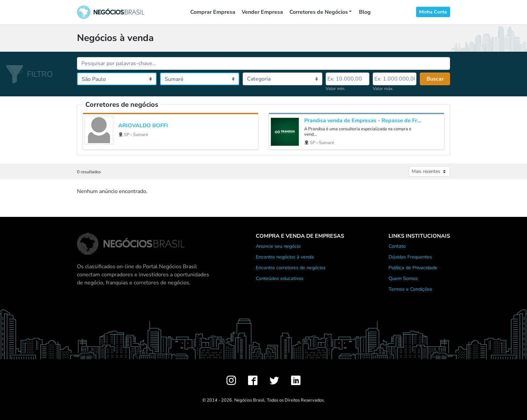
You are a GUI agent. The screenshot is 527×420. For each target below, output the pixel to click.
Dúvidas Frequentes (410, 257)
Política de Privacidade (413, 268)
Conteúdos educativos (280, 278)
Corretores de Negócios (319, 12)
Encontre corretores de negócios (291, 268)
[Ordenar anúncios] (429, 171)
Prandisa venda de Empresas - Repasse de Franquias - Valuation (364, 121)
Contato (397, 246)
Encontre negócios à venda (285, 257)
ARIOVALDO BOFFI (143, 126)
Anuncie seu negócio (278, 246)
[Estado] (117, 79)
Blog (365, 12)
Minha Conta (433, 12)
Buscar (435, 79)
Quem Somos (403, 278)
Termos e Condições (410, 289)
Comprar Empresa (213, 12)
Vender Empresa (262, 12)
